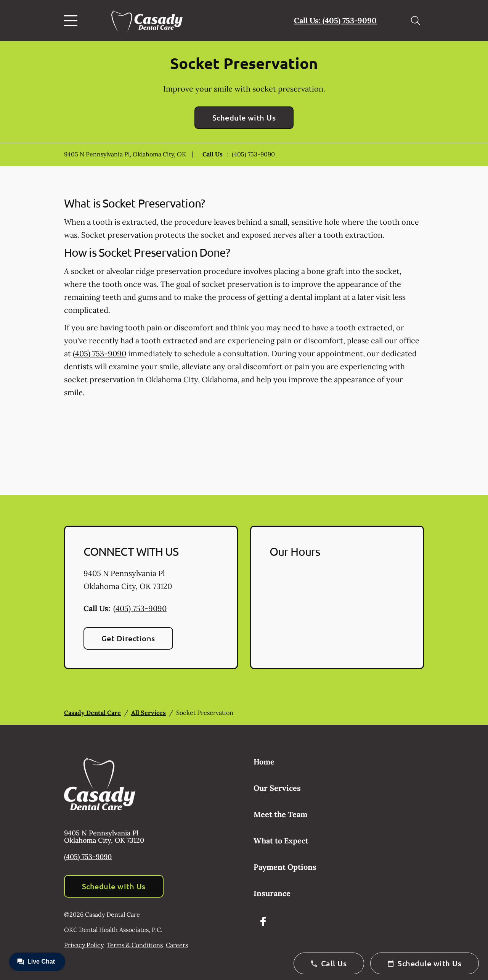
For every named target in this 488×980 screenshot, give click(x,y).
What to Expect (281, 841)
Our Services (277, 788)
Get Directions (128, 638)
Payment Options (285, 867)
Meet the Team (280, 814)
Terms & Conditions (135, 945)
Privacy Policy (84, 945)
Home (264, 762)
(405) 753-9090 (253, 154)
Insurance (272, 893)
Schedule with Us (244, 117)
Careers (177, 945)
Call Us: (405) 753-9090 (335, 20)
